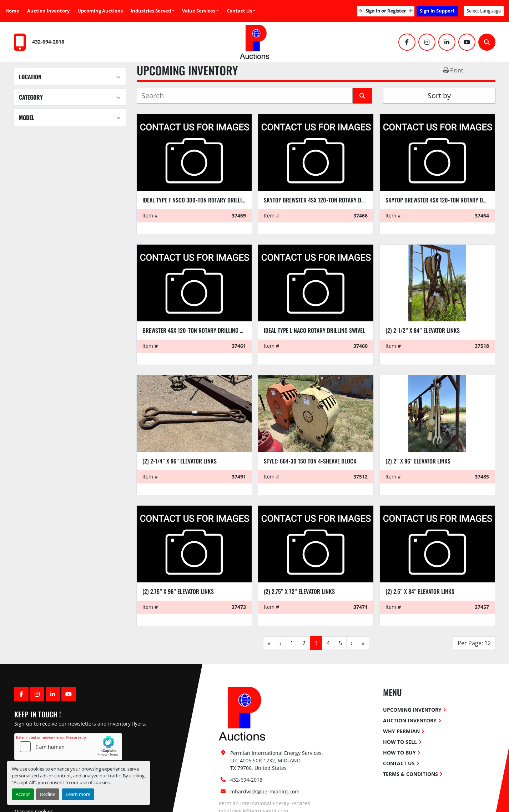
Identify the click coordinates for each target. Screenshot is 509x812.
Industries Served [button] (151, 11)
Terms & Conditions (410, 774)
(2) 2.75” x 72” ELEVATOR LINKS (299, 591)
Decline (48, 794)
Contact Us (239, 11)
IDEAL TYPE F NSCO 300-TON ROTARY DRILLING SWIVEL (204, 200)
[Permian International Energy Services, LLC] (242, 713)
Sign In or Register (386, 11)
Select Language (484, 11)
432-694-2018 (48, 42)
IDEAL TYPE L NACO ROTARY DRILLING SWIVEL (314, 330)
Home (12, 11)
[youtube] (467, 42)
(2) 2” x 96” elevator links (418, 461)
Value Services (199, 11)
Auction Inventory (48, 11)
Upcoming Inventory (412, 710)
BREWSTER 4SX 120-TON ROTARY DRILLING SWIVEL (199, 330)
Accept (23, 794)
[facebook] (407, 42)
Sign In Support (437, 11)
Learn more (78, 794)
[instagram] (427, 42)
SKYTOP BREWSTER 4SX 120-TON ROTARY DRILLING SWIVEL (330, 200)
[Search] (487, 42)
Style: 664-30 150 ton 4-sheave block (310, 461)
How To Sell (400, 742)
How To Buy (399, 753)
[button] (200, 11)
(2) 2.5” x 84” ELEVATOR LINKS (420, 591)
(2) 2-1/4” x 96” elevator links (180, 461)
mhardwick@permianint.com (265, 791)
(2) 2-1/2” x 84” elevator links (423, 330)
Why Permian (401, 731)
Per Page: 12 (474, 643)
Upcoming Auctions (100, 11)
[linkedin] (447, 42)
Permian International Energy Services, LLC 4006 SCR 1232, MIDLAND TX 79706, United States (277, 760)
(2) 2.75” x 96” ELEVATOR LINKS (178, 591)
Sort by (439, 96)
